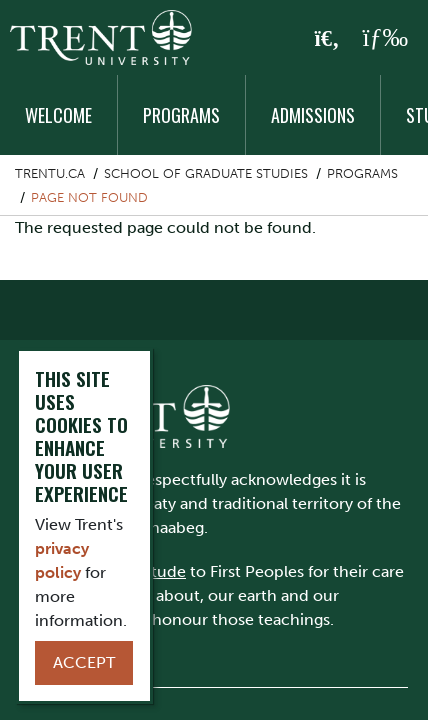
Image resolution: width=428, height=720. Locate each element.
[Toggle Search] (327, 39)
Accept (84, 662)
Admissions (313, 115)
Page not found (89, 197)
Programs (181, 115)
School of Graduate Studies (206, 173)
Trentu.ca (50, 173)
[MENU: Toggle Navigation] (385, 38)
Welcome (58, 115)
